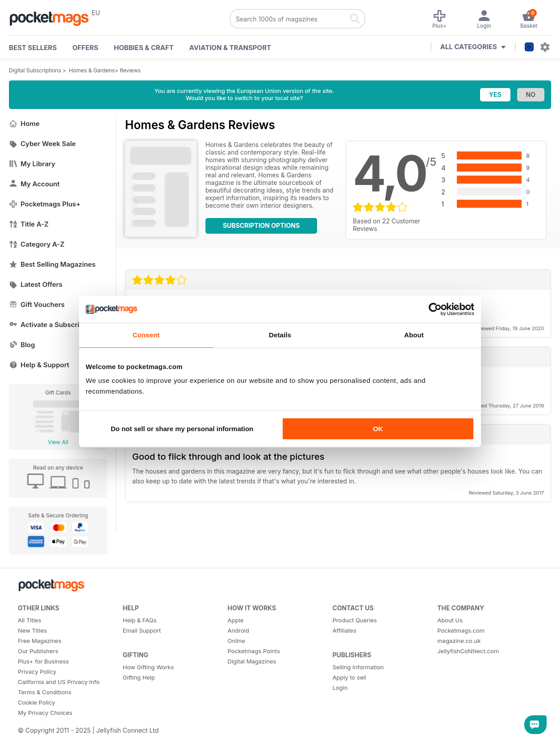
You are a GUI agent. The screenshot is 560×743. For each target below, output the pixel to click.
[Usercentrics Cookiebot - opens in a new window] (435, 309)
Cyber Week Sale (42, 144)
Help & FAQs (140, 620)
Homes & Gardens (92, 70)
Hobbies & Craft (144, 48)
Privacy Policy (37, 672)
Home (24, 124)
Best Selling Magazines (52, 264)
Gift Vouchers (37, 304)
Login (340, 688)
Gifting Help (139, 677)
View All (58, 442)
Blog (22, 345)
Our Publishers (38, 651)
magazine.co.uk (459, 641)
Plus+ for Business (43, 661)
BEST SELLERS (33, 48)
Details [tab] (280, 335)
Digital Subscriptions (35, 70)
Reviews (130, 70)
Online (236, 641)
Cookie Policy (36, 702)
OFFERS (85, 48)
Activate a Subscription (52, 325)
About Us (450, 620)
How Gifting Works (148, 667)
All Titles (29, 620)
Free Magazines (40, 641)
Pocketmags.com (461, 630)
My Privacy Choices (45, 713)
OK (378, 429)
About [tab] (414, 335)
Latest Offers (36, 284)
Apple (236, 620)
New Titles (32, 630)
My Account (34, 184)
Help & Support (39, 365)
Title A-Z (29, 224)
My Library (32, 164)
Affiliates (344, 630)
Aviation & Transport (230, 48)
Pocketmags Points (254, 651)
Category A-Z (37, 244)
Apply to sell (349, 677)
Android (238, 630)
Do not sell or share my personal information (182, 429)
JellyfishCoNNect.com (468, 651)
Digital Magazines (252, 661)
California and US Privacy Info (59, 682)
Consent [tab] (146, 335)
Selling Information (358, 667)
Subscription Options (261, 225)
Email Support (142, 630)
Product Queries (355, 620)
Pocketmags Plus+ (45, 204)
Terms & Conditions (45, 692)
